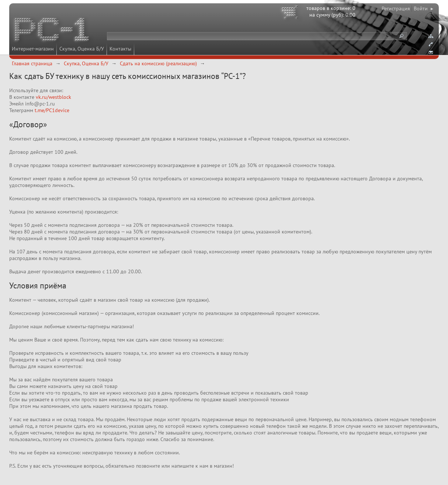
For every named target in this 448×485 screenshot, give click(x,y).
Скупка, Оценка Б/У (82, 49)
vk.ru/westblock (53, 97)
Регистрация (396, 8)
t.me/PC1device (52, 110)
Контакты (120, 49)
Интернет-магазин (33, 49)
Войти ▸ (423, 8)
